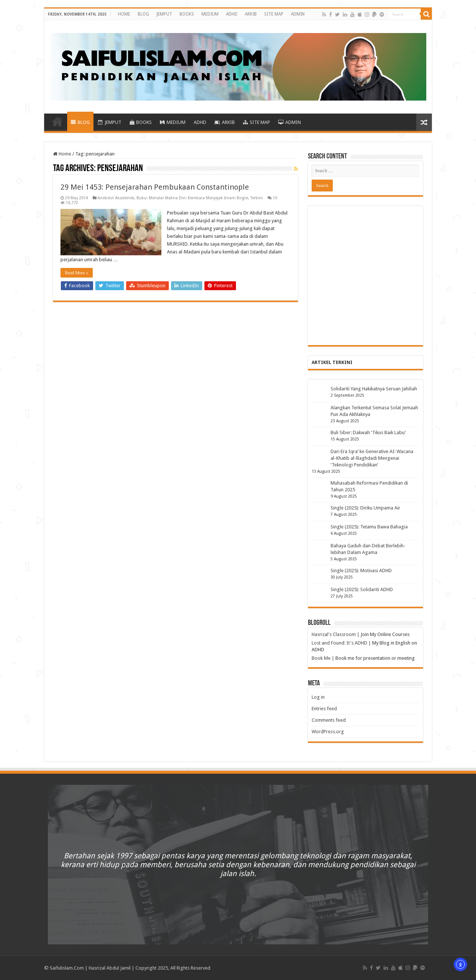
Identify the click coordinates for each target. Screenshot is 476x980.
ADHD (232, 14)
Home (62, 154)
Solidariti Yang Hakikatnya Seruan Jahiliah (374, 389)
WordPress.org (328, 732)
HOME (124, 14)
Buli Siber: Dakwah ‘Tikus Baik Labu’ (368, 432)
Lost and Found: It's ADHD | (341, 643)
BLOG (143, 14)
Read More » (77, 273)
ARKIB (251, 14)
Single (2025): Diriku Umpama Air (365, 508)
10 (275, 198)
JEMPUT (164, 14)
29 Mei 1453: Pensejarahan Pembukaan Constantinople (155, 187)
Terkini (257, 198)
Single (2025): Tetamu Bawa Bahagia (369, 527)
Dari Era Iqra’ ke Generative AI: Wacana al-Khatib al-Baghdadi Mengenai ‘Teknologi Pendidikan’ (372, 458)
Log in (318, 697)
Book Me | (323, 658)
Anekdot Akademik (116, 198)
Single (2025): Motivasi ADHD (361, 571)
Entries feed (324, 709)
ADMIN (298, 14)
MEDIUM (210, 14)
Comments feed (329, 720)
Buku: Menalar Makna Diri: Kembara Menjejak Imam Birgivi (192, 198)
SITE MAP (274, 14)
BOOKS (187, 14)
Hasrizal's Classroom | (336, 634)
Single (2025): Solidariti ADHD (362, 589)
